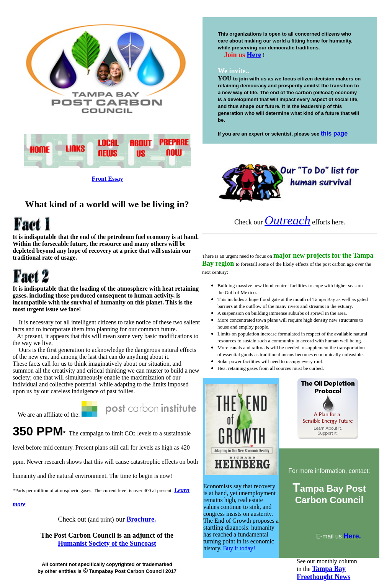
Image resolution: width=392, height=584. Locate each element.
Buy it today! (239, 548)
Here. (351, 536)
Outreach (287, 220)
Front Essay (108, 179)
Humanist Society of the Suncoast (107, 543)
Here (254, 55)
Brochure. (141, 519)
